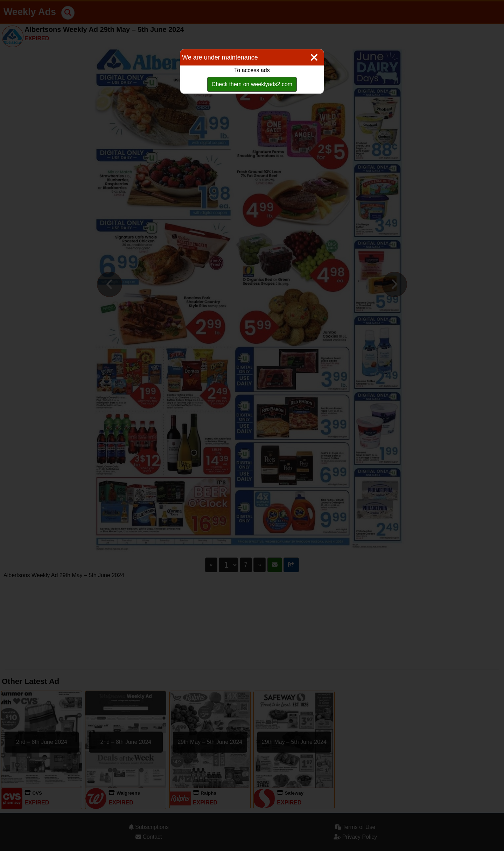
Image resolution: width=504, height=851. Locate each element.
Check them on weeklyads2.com (252, 84)
